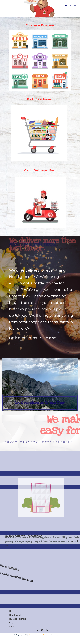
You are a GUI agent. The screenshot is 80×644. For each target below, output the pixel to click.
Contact (13, 626)
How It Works (16, 615)
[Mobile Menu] (70, 5)
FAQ (11, 623)
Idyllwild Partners (18, 619)
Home (12, 611)
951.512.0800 (18, 575)
